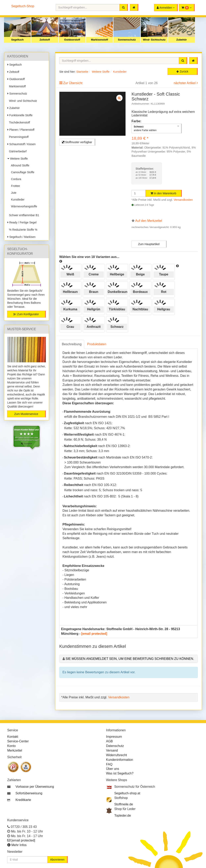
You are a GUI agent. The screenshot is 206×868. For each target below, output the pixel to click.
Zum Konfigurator (26, 314)
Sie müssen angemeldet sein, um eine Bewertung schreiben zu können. (130, 659)
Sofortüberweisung (29, 793)
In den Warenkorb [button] (163, 193)
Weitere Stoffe (18, 159)
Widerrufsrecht (116, 755)
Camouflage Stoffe (22, 172)
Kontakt (13, 737)
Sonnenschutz (127, 40)
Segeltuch (17, 40)
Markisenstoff (99, 40)
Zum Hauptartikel (149, 244)
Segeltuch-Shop (23, 6)
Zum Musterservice (26, 414)
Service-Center (18, 741)
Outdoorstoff (72, 40)
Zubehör (182, 40)
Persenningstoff (18, 137)
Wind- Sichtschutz (154, 40)
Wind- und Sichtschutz (22, 101)
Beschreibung (72, 344)
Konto (11, 746)
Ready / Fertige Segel (22, 222)
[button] (187, 8)
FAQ (109, 764)
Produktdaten (97, 344)
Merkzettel (15, 750)
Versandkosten (183, 200)
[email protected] (94, 634)
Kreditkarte (23, 800)
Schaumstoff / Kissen (22, 144)
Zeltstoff (45, 40)
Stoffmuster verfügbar (77, 142)
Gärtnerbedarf (17, 151)
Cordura (15, 179)
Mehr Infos (19, 845)
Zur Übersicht (73, 83)
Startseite (82, 72)
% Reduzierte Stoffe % (22, 230)
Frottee (15, 186)
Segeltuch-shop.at (127, 793)
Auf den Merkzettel (149, 221)
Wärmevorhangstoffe (23, 206)
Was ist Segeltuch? (120, 773)
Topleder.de (123, 816)
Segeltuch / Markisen (22, 237)
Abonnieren (57, 860)
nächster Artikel (185, 83)
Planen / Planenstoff (21, 130)
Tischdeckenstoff (19, 122)
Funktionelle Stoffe (20, 115)
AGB (109, 741)
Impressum (114, 737)
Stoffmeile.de (124, 804)
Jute (13, 193)
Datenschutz (115, 746)
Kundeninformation (119, 760)
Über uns (113, 769)
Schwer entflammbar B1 (23, 215)
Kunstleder (17, 200)
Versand (112, 750)
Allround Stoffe (19, 165)
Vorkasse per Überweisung (35, 787)
